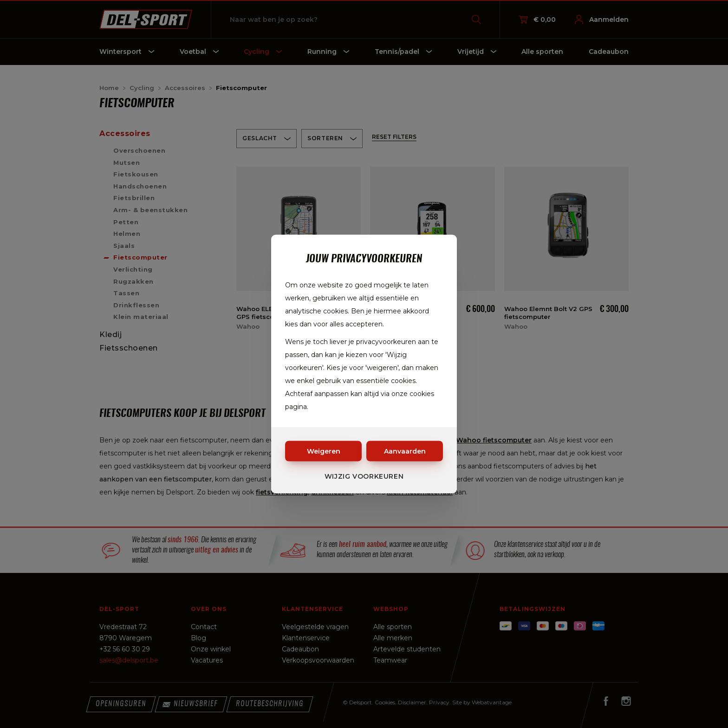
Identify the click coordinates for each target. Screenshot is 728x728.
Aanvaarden (405, 451)
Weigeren (324, 451)
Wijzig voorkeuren (364, 476)
